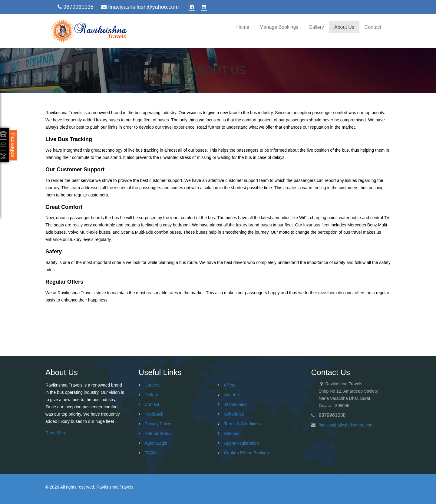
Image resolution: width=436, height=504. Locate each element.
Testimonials (236, 404)
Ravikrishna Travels (115, 487)
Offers (230, 385)
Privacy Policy (158, 424)
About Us (344, 27)
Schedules (234, 414)
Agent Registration (241, 443)
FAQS (150, 453)
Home (243, 27)
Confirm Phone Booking (246, 453)
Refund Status (158, 433)
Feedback (154, 414)
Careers (152, 385)
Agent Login (156, 443)
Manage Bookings (279, 27)
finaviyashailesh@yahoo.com (346, 425)
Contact (373, 27)
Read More (56, 433)
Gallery (316, 27)
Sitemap (232, 433)
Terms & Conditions (242, 424)
